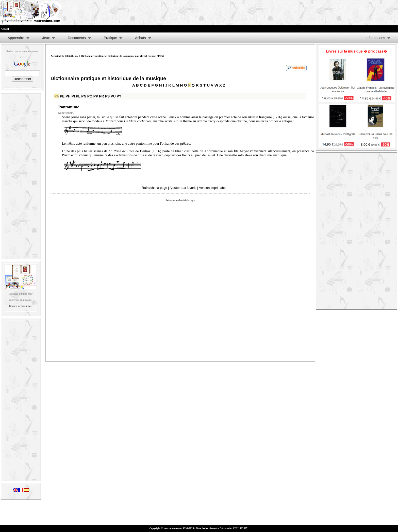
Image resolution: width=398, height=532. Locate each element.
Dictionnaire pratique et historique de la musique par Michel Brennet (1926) (122, 56)
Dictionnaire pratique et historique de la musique (108, 78)
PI (73, 96)
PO (90, 96)
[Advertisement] (21, 175)
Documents (77, 38)
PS (107, 96)
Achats (140, 38)
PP (96, 96)
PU (113, 96)
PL (78, 96)
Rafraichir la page (155, 188)
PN (84, 96)
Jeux (46, 38)
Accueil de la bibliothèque (64, 56)
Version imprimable (213, 188)
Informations (375, 38)
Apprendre (16, 38)
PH (68, 96)
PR (101, 96)
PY (119, 96)
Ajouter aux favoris (183, 188)
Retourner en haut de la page (180, 200)
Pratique (110, 38)
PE (62, 96)
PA (57, 96)
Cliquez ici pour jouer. (20, 306)
